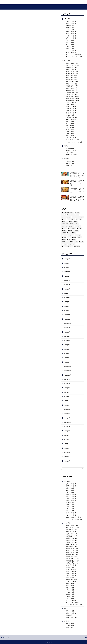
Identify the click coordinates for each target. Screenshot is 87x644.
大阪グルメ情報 (70, 128)
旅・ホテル (16, 2)
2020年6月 (67, 436)
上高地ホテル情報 (71, 39)
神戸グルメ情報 (70, 130)
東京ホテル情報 (70, 28)
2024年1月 (67, 311)
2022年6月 (67, 393)
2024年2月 (67, 307)
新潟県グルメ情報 (71, 109)
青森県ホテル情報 (71, 24)
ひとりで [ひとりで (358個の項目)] (77, 215)
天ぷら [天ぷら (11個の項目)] (75, 233)
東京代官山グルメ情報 (72, 89)
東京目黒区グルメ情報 (72, 91)
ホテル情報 (67, 19)
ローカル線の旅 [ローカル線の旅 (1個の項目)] (72, 229)
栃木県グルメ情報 (71, 111)
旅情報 (66, 146)
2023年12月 (67, 315)
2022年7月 (67, 388)
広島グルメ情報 (70, 132)
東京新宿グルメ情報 (71, 68)
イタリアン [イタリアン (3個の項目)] (76, 218)
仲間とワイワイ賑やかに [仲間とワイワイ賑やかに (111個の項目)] (74, 231)
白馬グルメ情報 (70, 122)
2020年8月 (67, 427)
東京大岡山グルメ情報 (72, 93)
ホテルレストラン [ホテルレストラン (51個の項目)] (75, 224)
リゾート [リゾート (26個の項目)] (65, 229)
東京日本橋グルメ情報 (72, 72)
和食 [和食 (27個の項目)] (69, 233)
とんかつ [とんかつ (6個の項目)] (70, 215)
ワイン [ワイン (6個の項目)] (80, 229)
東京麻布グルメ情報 (71, 78)
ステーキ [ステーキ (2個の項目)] (79, 220)
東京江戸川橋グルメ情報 (73, 66)
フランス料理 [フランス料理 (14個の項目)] (66, 224)
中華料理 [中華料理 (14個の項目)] (65, 231)
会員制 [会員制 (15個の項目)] (64, 233)
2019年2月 (67, 457)
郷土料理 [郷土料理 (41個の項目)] (73, 245)
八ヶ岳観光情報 (70, 164)
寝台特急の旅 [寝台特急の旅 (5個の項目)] (66, 236)
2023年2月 (67, 358)
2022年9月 (67, 380)
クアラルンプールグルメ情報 (74, 143)
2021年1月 (67, 419)
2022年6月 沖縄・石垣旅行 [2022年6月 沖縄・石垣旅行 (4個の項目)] (68, 213)
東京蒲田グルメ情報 (71, 95)
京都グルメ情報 (70, 126)
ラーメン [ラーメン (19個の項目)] (78, 227)
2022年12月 (67, 367)
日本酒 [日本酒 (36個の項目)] (64, 238)
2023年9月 (67, 328)
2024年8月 (67, 281)
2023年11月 (67, 320)
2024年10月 (67, 272)
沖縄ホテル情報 (70, 49)
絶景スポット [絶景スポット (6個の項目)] (66, 242)
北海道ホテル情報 (71, 22)
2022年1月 (67, 410)
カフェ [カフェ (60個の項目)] (82, 218)
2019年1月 (67, 462)
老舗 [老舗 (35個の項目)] (72, 242)
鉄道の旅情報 (69, 153)
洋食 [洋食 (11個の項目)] (69, 238)
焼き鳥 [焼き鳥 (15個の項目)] (64, 240)
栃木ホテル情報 (70, 26)
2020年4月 (67, 444)
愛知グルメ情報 (70, 124)
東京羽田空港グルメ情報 (73, 97)
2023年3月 (67, 354)
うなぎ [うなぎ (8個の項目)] (78, 213)
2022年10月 (67, 376)
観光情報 (26, 2)
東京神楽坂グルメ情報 (72, 64)
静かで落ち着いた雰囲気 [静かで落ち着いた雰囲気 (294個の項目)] (68, 247)
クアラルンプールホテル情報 (74, 57)
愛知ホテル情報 (70, 41)
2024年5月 (67, 294)
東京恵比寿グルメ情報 (72, 87)
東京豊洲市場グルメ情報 (73, 99)
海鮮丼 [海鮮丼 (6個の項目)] (75, 238)
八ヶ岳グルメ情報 (71, 120)
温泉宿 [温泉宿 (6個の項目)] (80, 238)
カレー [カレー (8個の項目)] (64, 220)
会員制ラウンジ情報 (71, 155)
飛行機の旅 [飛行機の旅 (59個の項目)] (77, 247)
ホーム (6, 2)
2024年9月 (67, 277)
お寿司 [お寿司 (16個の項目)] (64, 215)
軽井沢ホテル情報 (71, 34)
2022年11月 (67, 371)
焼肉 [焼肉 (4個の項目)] (69, 240)
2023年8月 (67, 333)
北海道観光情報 (70, 162)
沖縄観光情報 (69, 166)
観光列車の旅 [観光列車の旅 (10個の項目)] (66, 245)
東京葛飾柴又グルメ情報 (73, 101)
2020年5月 (67, 440)
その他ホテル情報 (71, 51)
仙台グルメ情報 (70, 105)
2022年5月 (67, 397)
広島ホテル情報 (70, 45)
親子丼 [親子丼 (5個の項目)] (82, 242)
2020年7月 (67, 432)
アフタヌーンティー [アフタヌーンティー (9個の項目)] (67, 218)
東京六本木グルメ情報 (72, 82)
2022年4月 (67, 401)
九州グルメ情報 (70, 134)
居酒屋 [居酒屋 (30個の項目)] (72, 236)
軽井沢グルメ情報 (71, 114)
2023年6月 (67, 341)
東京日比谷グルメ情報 (72, 74)
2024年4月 (67, 298)
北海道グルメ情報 (71, 103)
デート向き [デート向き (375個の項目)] (65, 222)
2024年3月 (67, 302)
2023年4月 (67, 350)
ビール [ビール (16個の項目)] (76, 222)
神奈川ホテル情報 (71, 32)
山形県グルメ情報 (71, 107)
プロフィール (48, 2)
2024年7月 (67, 285)
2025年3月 (67, 264)
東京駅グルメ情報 (71, 70)
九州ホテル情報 (70, 47)
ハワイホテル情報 (71, 53)
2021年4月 (67, 414)
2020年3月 (67, 449)
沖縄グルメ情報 (70, 136)
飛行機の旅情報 (70, 149)
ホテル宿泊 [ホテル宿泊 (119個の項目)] (65, 227)
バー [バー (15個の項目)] (71, 222)
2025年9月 (67, 259)
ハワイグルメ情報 (71, 138)
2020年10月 (67, 423)
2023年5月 (67, 345)
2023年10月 (67, 324)
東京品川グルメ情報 (71, 76)
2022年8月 (67, 384)
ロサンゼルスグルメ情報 (73, 140)
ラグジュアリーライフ (44, 7)
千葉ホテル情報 (70, 30)
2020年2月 (67, 453)
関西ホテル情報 (70, 43)
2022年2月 (67, 406)
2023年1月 (67, 363)
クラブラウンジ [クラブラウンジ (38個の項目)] (72, 220)
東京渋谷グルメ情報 (71, 85)
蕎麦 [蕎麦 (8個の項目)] (77, 242)
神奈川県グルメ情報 (71, 118)
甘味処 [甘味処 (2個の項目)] (75, 240)
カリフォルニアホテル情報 (73, 55)
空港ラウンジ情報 (71, 151)
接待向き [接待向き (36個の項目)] (78, 236)
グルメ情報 (36, 2)
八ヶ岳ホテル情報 (71, 37)
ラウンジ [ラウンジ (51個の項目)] (72, 227)
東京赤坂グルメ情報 (71, 80)
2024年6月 (67, 290)
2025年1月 (67, 268)
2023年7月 (67, 337)
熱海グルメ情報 (70, 116)
